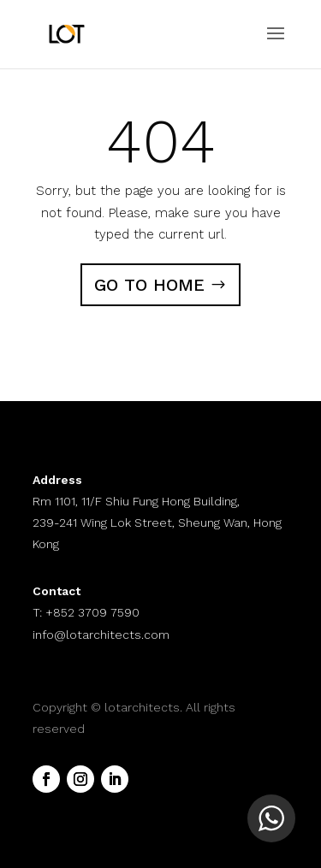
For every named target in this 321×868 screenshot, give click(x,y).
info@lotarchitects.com (101, 635)
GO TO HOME (149, 285)
